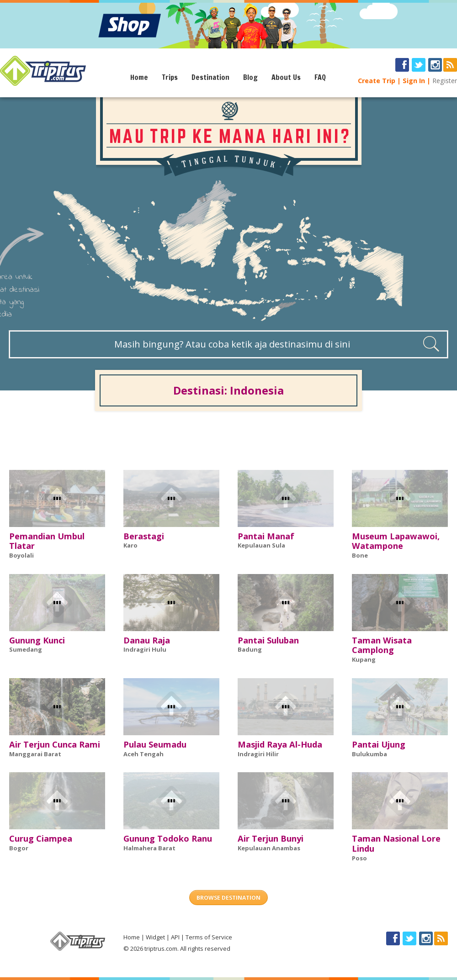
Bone (360, 555)
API (175, 937)
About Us (286, 77)
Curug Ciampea (41, 838)
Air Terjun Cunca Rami (55, 744)
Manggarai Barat (35, 754)
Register (445, 81)
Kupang (364, 659)
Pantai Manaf (266, 536)
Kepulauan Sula (261, 545)
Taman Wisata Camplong (382, 645)
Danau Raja (147, 640)
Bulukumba (369, 754)
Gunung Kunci (37, 640)
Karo (130, 545)
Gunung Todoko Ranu (168, 838)
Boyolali (21, 555)
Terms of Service (209, 937)
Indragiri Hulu (145, 649)
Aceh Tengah (143, 754)
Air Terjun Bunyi (271, 838)
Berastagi (144, 536)
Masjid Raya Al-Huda (280, 744)
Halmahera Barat (149, 848)
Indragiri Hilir (258, 754)
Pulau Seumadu (155, 744)
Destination (210, 77)
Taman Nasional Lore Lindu (396, 843)
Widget (155, 937)
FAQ (320, 77)
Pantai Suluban (268, 640)
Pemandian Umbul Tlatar (47, 541)
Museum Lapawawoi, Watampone (396, 541)
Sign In (414, 81)
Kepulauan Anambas (269, 848)
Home (139, 77)
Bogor (19, 848)
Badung (250, 649)
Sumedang (26, 649)
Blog (250, 77)
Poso (359, 858)
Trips (170, 77)
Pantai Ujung (379, 744)
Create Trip (377, 81)
